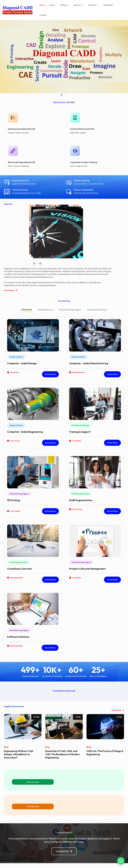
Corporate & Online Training (83, 155)
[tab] (26, 302)
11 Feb (78, 709)
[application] (70, 6)
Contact (120, 6)
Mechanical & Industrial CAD (21, 122)
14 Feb (36, 709)
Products (94, 6)
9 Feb (119, 709)
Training (66, 6)
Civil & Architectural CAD (81, 122)
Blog (6, 739)
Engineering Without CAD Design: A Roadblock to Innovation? (19, 747)
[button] (6, 50)
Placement (108, 6)
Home (46, 6)
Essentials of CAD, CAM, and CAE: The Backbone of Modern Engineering (63, 747)
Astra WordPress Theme (85, 862)
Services (80, 6)
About (55, 6)
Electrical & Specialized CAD (21, 155)
